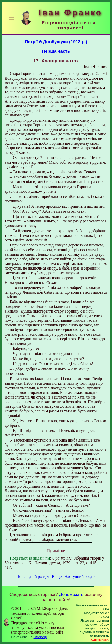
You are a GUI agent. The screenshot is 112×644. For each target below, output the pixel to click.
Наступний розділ (80, 577)
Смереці (40, 637)
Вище (57, 577)
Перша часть (56, 51)
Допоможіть (71, 594)
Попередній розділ (33, 577)
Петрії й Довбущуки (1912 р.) (56, 42)
